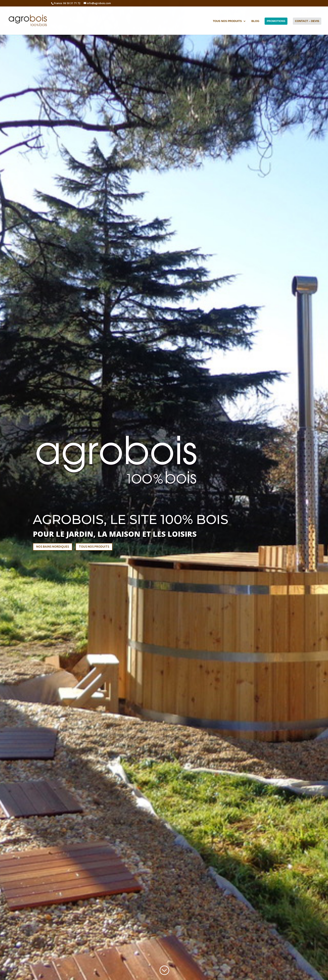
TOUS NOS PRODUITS (94, 547)
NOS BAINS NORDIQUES (53, 547)
